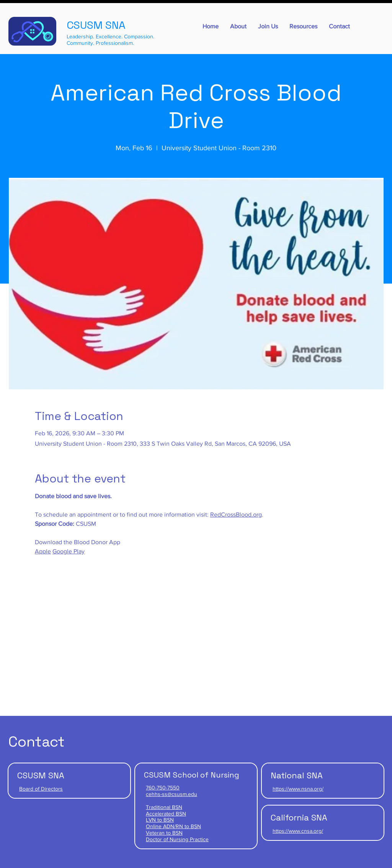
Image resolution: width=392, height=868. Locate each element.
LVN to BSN (160, 820)
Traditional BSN (164, 807)
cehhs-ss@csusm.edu (171, 794)
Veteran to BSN (164, 833)
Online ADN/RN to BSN (173, 826)
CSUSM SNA (96, 25)
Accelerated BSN (166, 814)
